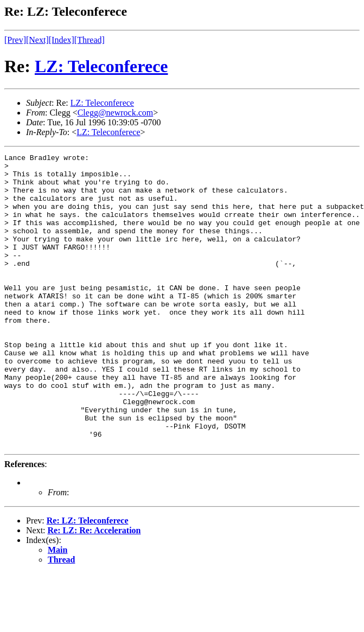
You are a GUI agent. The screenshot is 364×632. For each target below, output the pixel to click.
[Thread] (90, 40)
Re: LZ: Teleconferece (88, 579)
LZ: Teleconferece (101, 66)
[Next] (37, 40)
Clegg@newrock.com (116, 113)
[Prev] (15, 40)
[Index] (62, 40)
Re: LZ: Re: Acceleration (94, 589)
